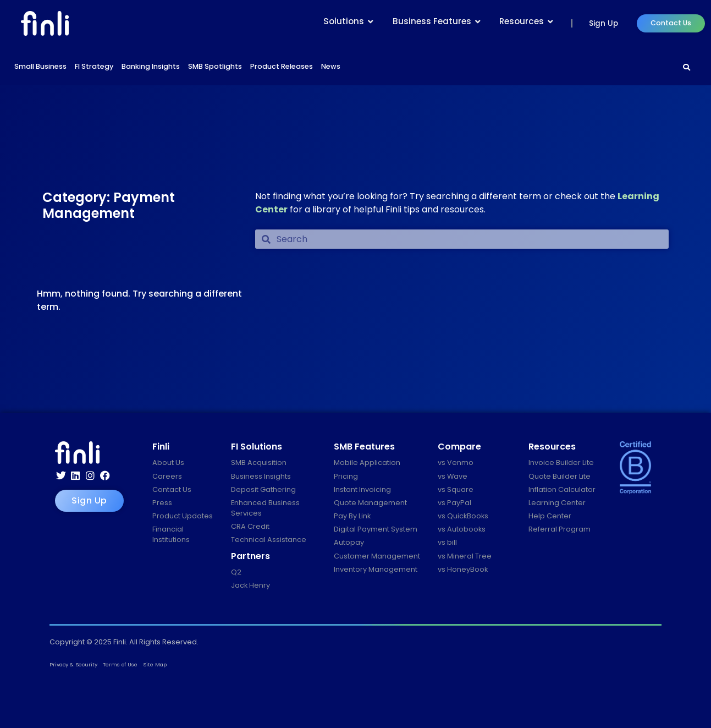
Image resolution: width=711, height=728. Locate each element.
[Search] (687, 68)
